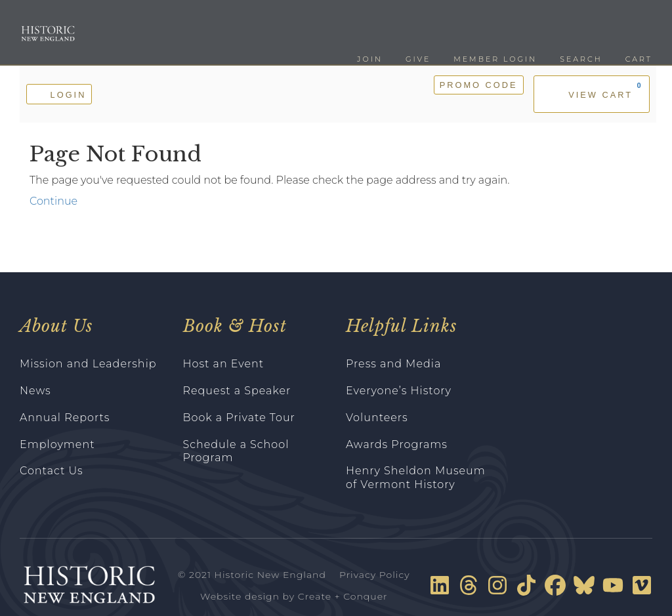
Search (581, 59)
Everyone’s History (399, 391)
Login (59, 93)
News (35, 391)
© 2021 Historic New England (252, 575)
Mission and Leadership (88, 364)
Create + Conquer (343, 596)
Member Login (495, 59)
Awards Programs (397, 444)
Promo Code (479, 85)
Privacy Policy (375, 575)
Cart (639, 59)
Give (418, 59)
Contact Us (52, 471)
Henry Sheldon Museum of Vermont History (416, 478)
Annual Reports (65, 418)
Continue (53, 201)
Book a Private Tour (239, 418)
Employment (57, 444)
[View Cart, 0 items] (592, 94)
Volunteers (377, 418)
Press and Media (393, 364)
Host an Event (224, 364)
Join (370, 59)
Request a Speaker (237, 391)
